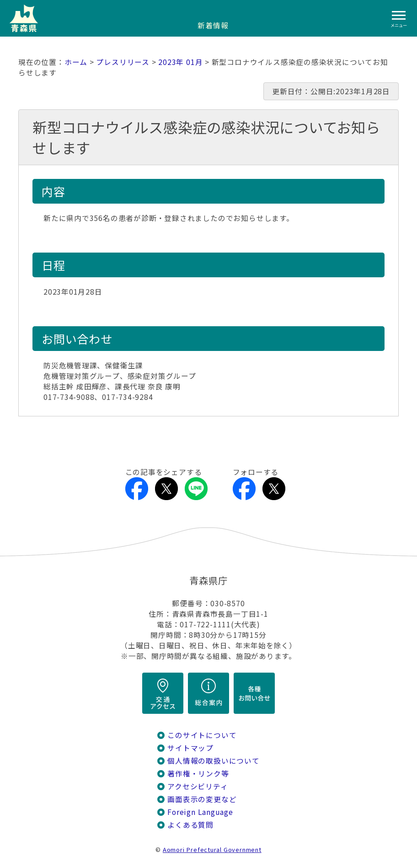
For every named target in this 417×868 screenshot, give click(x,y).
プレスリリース (123, 62)
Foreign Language (200, 812)
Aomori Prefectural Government (212, 849)
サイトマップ (190, 748)
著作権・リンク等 (198, 774)
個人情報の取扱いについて (213, 761)
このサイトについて (202, 735)
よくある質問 (190, 825)
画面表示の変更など (202, 799)
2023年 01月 (180, 62)
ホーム (76, 62)
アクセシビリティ (198, 786)
